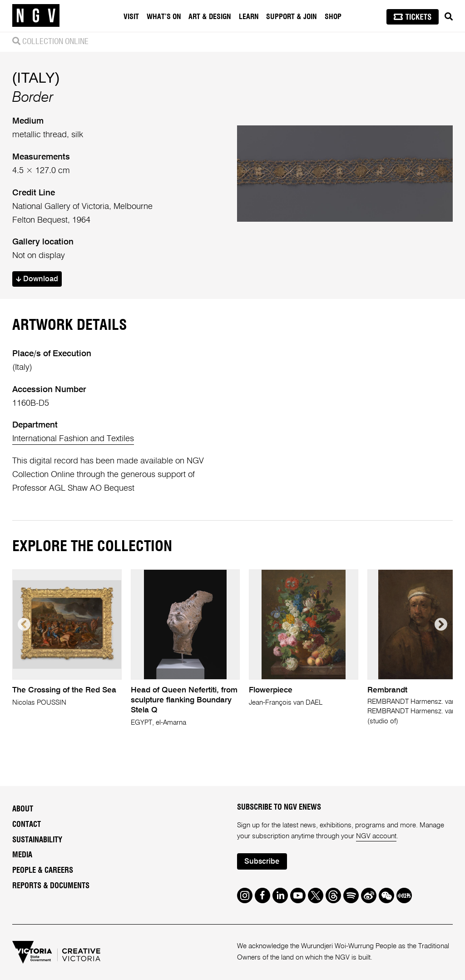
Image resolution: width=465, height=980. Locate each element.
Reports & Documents (51, 886)
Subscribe (262, 862)
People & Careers (43, 871)
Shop (333, 17)
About (23, 809)
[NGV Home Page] (36, 16)
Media (22, 855)
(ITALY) (36, 78)
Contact (27, 825)
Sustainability (37, 840)
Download (37, 279)
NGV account (376, 836)
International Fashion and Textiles (73, 439)
